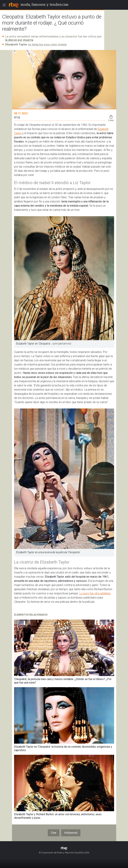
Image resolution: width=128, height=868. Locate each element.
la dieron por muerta (19, 40)
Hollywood (71, 833)
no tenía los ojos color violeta (47, 44)
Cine (54, 833)
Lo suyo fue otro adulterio (95, 593)
